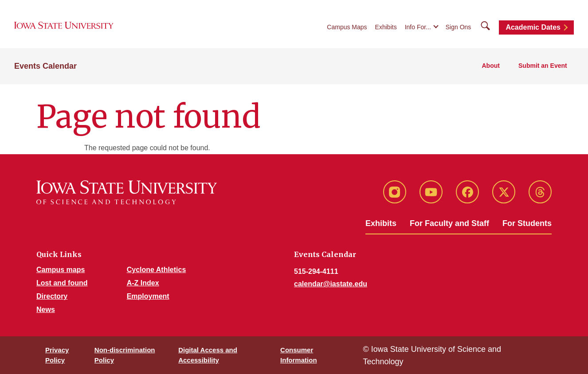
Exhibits (386, 27)
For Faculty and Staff (449, 223)
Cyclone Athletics (157, 270)
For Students (527, 223)
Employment (148, 296)
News (46, 310)
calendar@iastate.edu (331, 284)
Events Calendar (45, 67)
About (492, 67)
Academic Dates (533, 28)
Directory (52, 296)
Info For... (418, 27)
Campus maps (61, 270)
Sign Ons (459, 27)
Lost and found (62, 283)
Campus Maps (347, 27)
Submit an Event (543, 67)
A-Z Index (143, 283)
